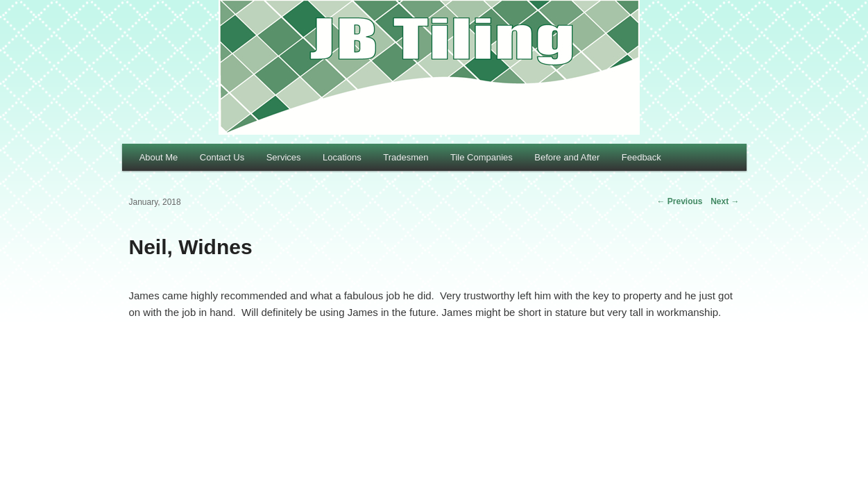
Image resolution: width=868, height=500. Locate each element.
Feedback (641, 157)
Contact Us (222, 157)
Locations (342, 157)
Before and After (567, 157)
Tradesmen (406, 157)
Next (725, 201)
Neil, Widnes (191, 247)
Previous (679, 201)
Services (284, 157)
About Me (159, 157)
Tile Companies (482, 157)
